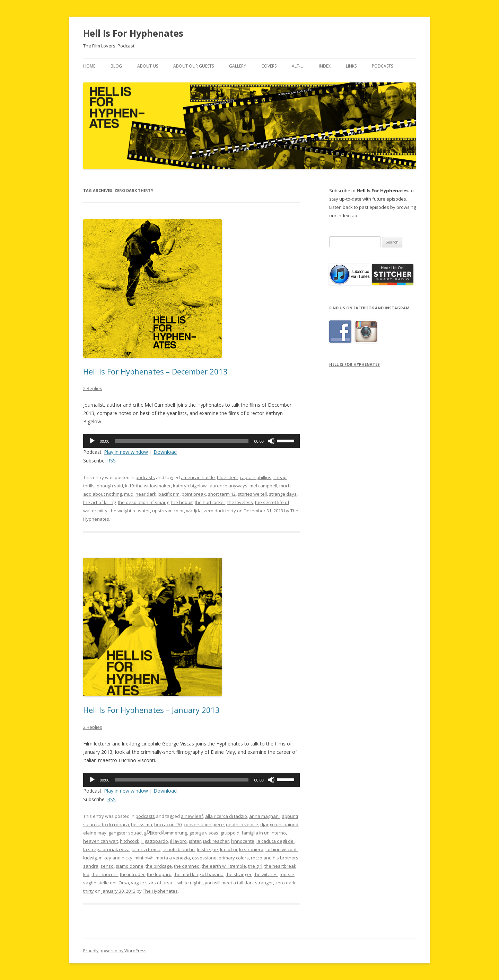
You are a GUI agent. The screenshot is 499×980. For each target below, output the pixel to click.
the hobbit (182, 502)
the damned (187, 866)
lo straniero (251, 849)
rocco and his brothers (275, 858)
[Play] (92, 441)
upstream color (168, 511)
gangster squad (125, 833)
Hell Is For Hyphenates (133, 33)
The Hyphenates (160, 891)
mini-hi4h (144, 858)
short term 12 (222, 494)
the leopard (159, 874)
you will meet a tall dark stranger (239, 883)
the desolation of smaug (143, 502)
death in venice (242, 824)
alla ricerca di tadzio (226, 816)
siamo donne (130, 866)
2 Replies (93, 388)
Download (165, 452)
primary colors (234, 858)
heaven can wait (100, 841)
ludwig (90, 858)
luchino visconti (282, 849)
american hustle (198, 477)
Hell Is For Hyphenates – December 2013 (155, 371)
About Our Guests (194, 66)
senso (107, 866)
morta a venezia (173, 858)
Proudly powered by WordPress (115, 951)
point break (194, 494)
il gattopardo (155, 841)
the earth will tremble (224, 866)
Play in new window (126, 452)
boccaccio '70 (168, 824)
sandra (91, 866)
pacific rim (169, 494)
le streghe (207, 849)
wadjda (194, 511)
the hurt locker (210, 502)
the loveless (240, 502)
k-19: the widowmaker (148, 486)
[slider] (182, 441)
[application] (191, 441)
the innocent (105, 874)
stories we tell (252, 494)
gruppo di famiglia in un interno (253, 833)
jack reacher (216, 841)
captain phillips (256, 477)
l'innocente (243, 841)
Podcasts (382, 66)
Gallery (238, 66)
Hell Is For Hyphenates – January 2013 (151, 710)
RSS (111, 461)
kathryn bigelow (190, 486)
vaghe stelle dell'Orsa (106, 883)
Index (325, 66)
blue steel (227, 477)
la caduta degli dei (275, 841)
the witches (266, 874)
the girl (255, 866)
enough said (110, 486)
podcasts (145, 477)
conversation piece (204, 824)
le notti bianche (179, 849)
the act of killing (99, 502)
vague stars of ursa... (153, 883)
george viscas (204, 833)
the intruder (132, 874)
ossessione (204, 858)
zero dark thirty (220, 511)
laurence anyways (228, 486)
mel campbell (263, 486)
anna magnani (264, 816)
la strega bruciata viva (106, 849)
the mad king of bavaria (199, 874)
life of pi (229, 849)
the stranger (239, 874)
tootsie (287, 874)
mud (129, 494)
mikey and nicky (116, 858)
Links (351, 66)
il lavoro (178, 841)
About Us (148, 66)
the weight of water (130, 511)
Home (89, 66)
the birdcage (159, 866)
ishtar (195, 841)
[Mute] (271, 441)
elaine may (95, 833)
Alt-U (298, 66)
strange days (283, 494)
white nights (190, 883)
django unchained (279, 824)
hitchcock (130, 841)
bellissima (142, 824)
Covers (269, 66)
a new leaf (192, 816)
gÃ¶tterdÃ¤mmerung (165, 833)
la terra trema (146, 849)
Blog (116, 66)
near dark (146, 494)
